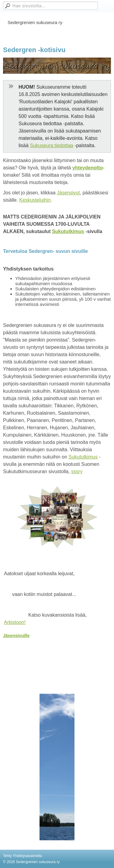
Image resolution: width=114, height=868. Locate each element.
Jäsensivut (68, 193)
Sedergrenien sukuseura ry (35, 22)
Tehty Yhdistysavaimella (22, 856)
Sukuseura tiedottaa (51, 145)
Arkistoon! (15, 622)
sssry (77, 471)
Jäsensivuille (16, 636)
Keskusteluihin (35, 200)
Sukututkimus (68, 231)
